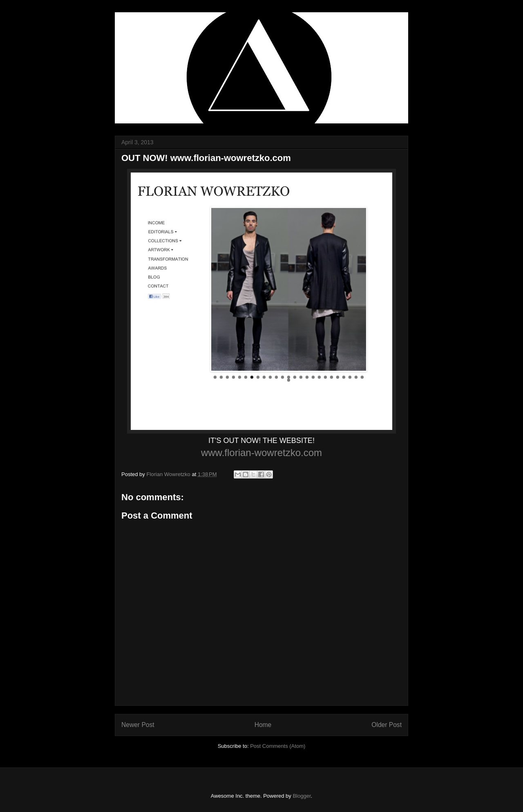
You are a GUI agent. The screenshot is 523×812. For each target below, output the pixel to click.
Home (263, 725)
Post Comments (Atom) (278, 746)
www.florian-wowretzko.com (261, 453)
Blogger (302, 796)
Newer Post (138, 725)
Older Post (387, 725)
